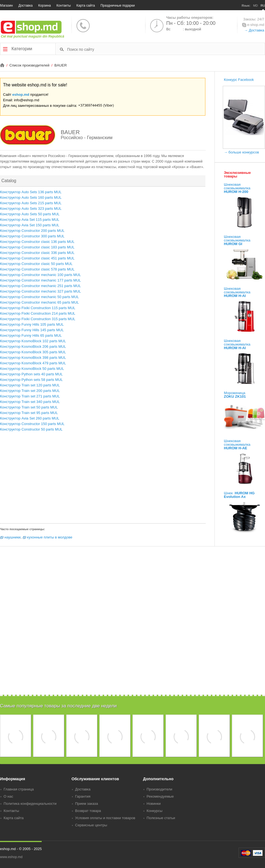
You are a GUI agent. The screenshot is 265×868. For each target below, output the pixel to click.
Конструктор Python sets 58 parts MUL (31, 380)
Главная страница (19, 789)
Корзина (45, 6)
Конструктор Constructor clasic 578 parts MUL (37, 269)
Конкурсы (154, 811)
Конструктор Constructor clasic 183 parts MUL (37, 247)
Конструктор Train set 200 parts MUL (30, 391)
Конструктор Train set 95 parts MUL (29, 413)
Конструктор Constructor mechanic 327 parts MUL (40, 291)
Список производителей (30, 65)
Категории (18, 49)
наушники (13, 537)
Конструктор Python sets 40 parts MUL (31, 374)
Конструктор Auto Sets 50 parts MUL (30, 214)
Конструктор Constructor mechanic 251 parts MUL (40, 286)
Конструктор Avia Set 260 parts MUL (30, 418)
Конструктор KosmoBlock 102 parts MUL (33, 341)
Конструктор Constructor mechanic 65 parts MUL (39, 302)
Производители (159, 789)
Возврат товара (88, 811)
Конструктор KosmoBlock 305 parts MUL (33, 352)
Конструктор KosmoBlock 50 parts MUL (32, 369)
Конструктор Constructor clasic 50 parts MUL (36, 264)
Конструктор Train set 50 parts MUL (29, 407)
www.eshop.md (11, 857)
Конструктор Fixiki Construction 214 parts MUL (38, 313)
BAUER (61, 65)
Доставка (26, 6)
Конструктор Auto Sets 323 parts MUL (31, 209)
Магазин (6, 6)
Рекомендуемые (160, 796)
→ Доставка (254, 30)
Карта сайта (86, 6)
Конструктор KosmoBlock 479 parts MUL (33, 363)
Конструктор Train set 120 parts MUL (30, 385)
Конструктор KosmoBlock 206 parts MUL (33, 347)
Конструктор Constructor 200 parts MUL (32, 231)
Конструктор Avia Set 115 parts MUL (30, 220)
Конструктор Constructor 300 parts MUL (32, 236)
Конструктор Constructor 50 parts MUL (31, 429)
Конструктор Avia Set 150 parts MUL (30, 225)
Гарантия (83, 796)
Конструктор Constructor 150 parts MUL (32, 424)
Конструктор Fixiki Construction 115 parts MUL (38, 308)
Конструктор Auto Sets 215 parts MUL (31, 203)
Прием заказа (87, 804)
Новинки (154, 804)
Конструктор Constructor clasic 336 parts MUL (37, 253)
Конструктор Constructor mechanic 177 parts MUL (40, 280)
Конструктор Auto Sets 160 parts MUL (31, 197)
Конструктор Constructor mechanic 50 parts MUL (39, 297)
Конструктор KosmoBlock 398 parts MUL (33, 358)
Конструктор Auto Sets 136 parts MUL (31, 192)
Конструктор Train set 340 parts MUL (30, 402)
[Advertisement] (103, 479)
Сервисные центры (91, 825)
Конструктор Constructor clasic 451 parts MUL (37, 258)
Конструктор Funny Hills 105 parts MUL (32, 324)
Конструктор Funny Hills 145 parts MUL (32, 330)
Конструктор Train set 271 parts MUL (30, 396)
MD (255, 6)
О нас (8, 796)
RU (263, 6)
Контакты (64, 6)
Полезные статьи (161, 818)
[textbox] (165, 49)
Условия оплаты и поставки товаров (105, 818)
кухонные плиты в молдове (50, 537)
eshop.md (21, 95)
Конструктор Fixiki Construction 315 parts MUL (38, 319)
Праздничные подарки (118, 6)
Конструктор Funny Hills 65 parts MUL (31, 335)
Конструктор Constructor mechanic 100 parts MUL (40, 275)
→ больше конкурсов (241, 152)
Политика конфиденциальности (30, 804)
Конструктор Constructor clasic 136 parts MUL (37, 242)
